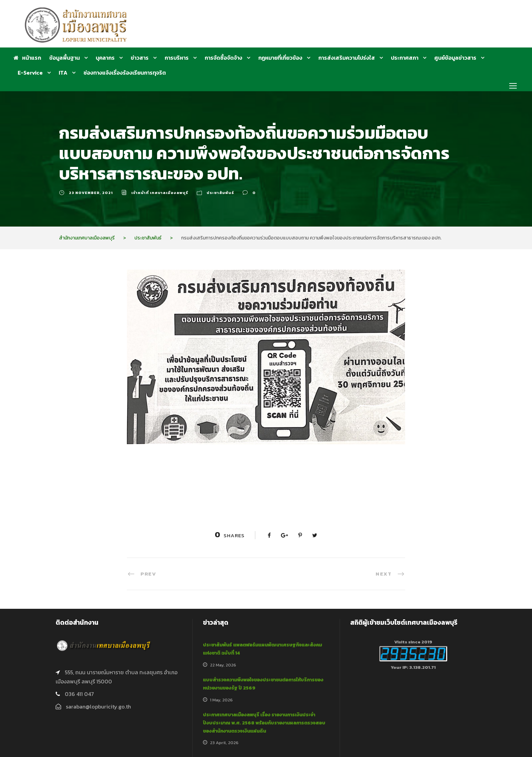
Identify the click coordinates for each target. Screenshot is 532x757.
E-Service (30, 73)
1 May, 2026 (221, 700)
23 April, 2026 (224, 743)
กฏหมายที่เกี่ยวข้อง (280, 58)
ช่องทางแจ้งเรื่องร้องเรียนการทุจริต (125, 73)
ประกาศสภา (405, 58)
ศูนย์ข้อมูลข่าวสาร (455, 58)
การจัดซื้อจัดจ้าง (223, 58)
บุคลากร (105, 58)
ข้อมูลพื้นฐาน (64, 58)
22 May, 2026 (223, 665)
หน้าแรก (27, 58)
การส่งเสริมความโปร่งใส (347, 58)
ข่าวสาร (140, 58)
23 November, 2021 (91, 193)
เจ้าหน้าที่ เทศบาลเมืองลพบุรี (160, 193)
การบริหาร (177, 58)
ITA (63, 73)
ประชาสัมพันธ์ (220, 193)
